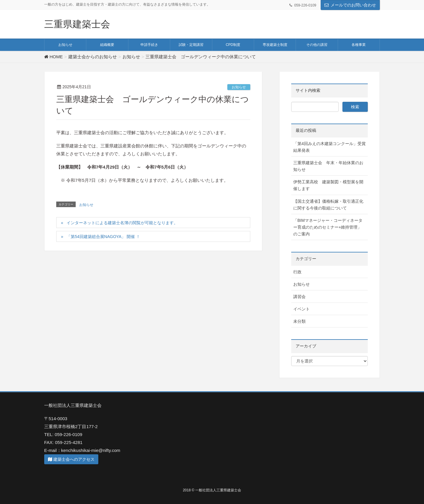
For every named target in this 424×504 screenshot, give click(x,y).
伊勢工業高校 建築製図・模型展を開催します (328, 185)
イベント (302, 309)
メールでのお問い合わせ (353, 5)
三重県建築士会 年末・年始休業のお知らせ (328, 166)
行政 (297, 272)
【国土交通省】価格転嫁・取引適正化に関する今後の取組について (328, 205)
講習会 (299, 297)
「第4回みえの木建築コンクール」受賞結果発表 (329, 147)
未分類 (299, 321)
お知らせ (239, 87)
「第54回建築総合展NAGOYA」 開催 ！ (103, 237)
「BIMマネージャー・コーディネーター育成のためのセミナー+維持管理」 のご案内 (328, 227)
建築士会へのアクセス (71, 459)
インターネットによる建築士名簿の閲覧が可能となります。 (122, 223)
